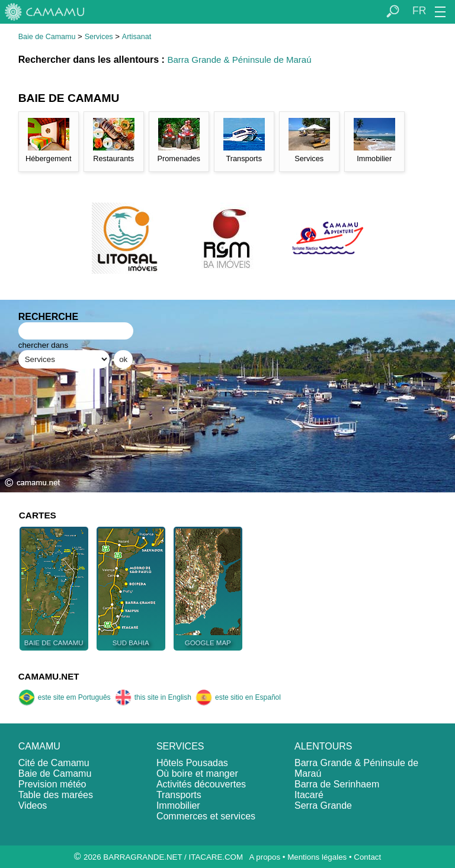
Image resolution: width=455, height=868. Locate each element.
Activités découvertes (201, 784)
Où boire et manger (197, 773)
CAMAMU (39, 746)
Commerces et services (206, 816)
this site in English (153, 697)
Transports (179, 795)
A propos (265, 857)
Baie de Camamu (47, 37)
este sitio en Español (238, 697)
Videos (33, 805)
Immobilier (178, 805)
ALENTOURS (323, 746)
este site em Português (65, 697)
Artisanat (137, 37)
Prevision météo (52, 784)
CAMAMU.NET (49, 676)
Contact (367, 857)
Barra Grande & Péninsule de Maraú (239, 60)
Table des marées (56, 795)
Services (99, 37)
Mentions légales (317, 857)
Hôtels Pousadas (192, 763)
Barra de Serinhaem (337, 784)
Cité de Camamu (54, 763)
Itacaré (309, 795)
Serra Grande (323, 805)
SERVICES (180, 746)
